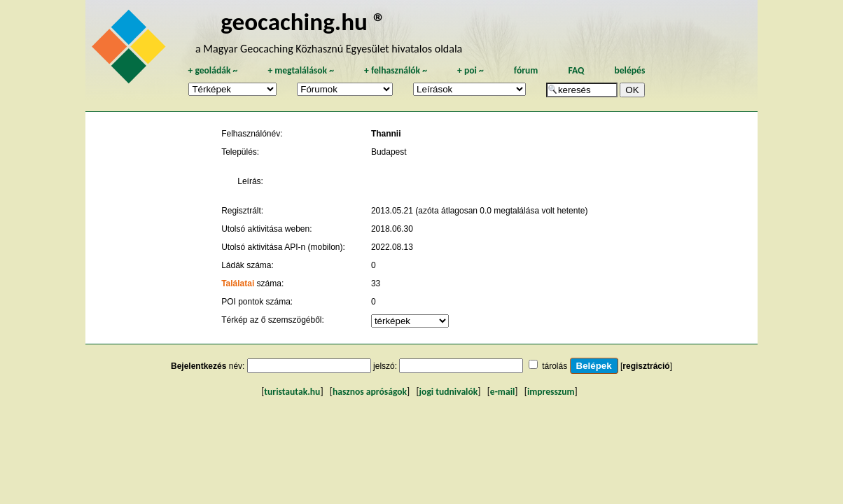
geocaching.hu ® (303, 21)
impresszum (551, 392)
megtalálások (301, 70)
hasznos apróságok (370, 392)
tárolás (555, 366)
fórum (526, 70)
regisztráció (646, 366)
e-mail (502, 392)
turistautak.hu (292, 392)
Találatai (238, 283)
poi (471, 70)
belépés (629, 70)
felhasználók (396, 70)
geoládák (213, 70)
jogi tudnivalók (449, 392)
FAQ (576, 70)
